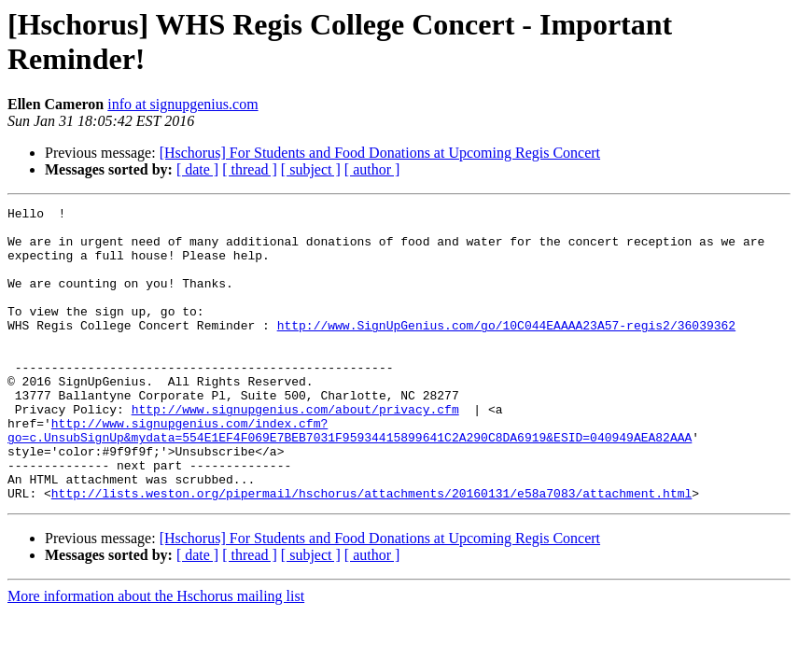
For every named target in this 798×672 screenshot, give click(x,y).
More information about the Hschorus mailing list (156, 655)
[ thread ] (250, 169)
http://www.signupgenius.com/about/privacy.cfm (295, 451)
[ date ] (197, 169)
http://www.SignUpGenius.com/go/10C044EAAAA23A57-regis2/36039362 (506, 350)
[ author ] (372, 169)
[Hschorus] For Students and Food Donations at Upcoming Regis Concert (380, 153)
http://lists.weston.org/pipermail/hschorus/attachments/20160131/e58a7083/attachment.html (371, 552)
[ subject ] (311, 169)
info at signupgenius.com (182, 104)
